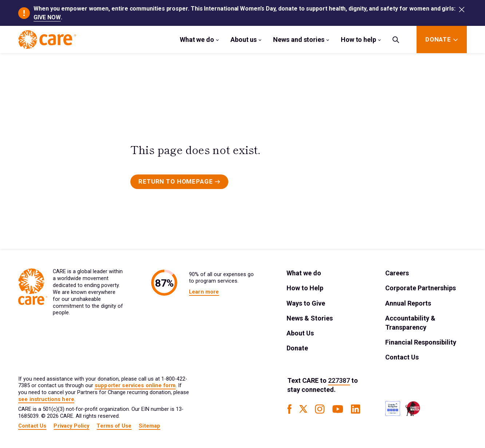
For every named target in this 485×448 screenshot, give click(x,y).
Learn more (204, 292)
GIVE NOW (47, 17)
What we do (197, 40)
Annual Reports (408, 303)
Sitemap (149, 426)
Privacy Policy (71, 426)
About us (244, 40)
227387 (339, 380)
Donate (297, 348)
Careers (397, 273)
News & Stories (310, 318)
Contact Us (402, 357)
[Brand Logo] (47, 40)
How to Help (305, 288)
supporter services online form (135, 386)
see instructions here (46, 399)
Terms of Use (114, 426)
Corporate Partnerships (421, 288)
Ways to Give (306, 303)
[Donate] (438, 40)
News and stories (299, 40)
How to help (358, 40)
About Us (300, 333)
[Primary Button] (179, 182)
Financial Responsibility (421, 342)
